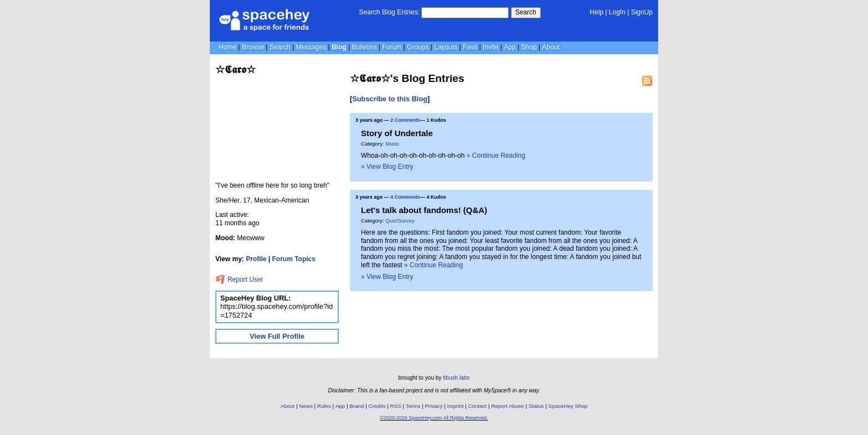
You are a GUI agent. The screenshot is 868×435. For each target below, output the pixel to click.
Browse (253, 47)
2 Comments (405, 120)
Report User (239, 279)
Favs (470, 47)
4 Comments (405, 197)
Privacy (433, 406)
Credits (377, 406)
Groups (418, 47)
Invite (491, 47)
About (551, 47)
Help (596, 12)
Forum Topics (294, 259)
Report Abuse (507, 406)
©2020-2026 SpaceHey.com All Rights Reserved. (434, 418)
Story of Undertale (397, 133)
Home (228, 47)
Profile (256, 259)
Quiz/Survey (400, 221)
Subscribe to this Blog (390, 99)
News (306, 406)
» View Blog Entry (387, 167)
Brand (356, 406)
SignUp (642, 12)
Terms (413, 406)
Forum (392, 47)
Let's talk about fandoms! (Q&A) (424, 210)
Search (526, 12)
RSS (396, 406)
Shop (529, 47)
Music (392, 144)
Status (536, 406)
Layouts (446, 47)
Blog (339, 47)
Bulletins (364, 47)
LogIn (617, 12)
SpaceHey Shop (568, 406)
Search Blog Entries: (389, 12)
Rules (324, 406)
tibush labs (456, 378)
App (510, 47)
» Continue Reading (496, 156)
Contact (478, 406)
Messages (311, 47)
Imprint (456, 406)
